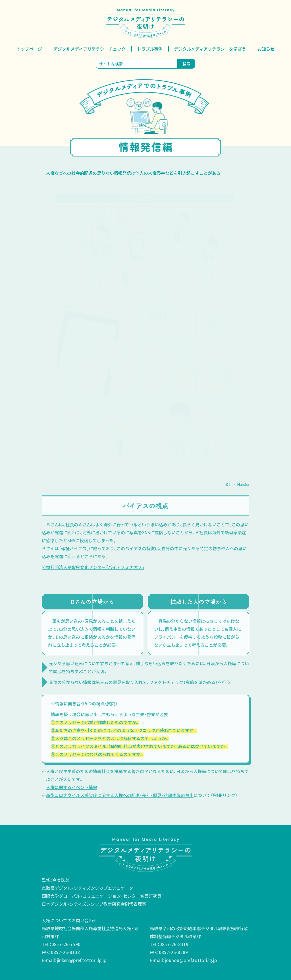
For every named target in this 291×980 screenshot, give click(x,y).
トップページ (29, 49)
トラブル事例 (150, 49)
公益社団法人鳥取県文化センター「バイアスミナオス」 (93, 567)
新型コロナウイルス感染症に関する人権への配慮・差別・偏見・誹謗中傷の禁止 (120, 795)
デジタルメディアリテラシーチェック (90, 49)
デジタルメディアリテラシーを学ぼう (210, 49)
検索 (186, 64)
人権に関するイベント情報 (72, 787)
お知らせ (266, 49)
